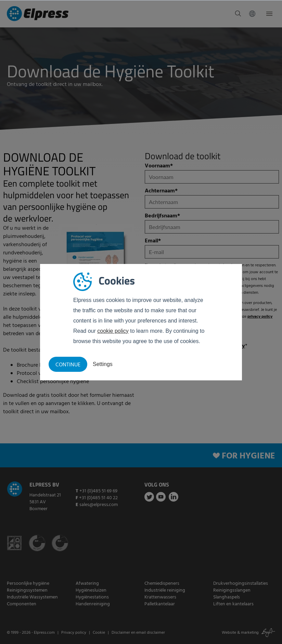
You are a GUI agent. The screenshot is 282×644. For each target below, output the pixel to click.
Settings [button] (103, 364)
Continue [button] (68, 365)
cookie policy (113, 331)
